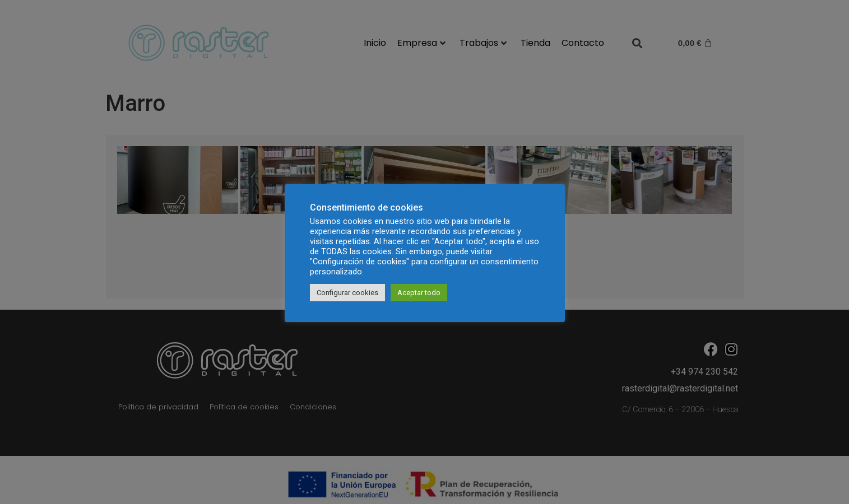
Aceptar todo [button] (419, 293)
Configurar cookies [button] (347, 293)
